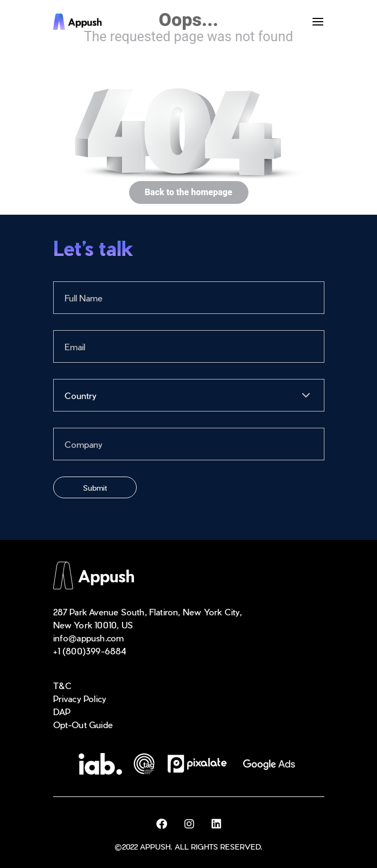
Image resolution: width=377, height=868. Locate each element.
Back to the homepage (188, 192)
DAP (62, 712)
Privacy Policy (80, 699)
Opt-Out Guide (83, 725)
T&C (63, 686)
